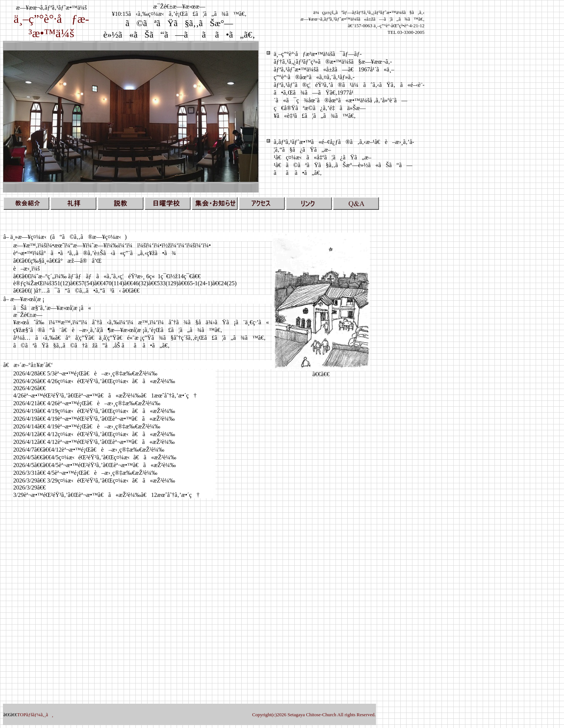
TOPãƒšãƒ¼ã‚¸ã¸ (35, 715)
